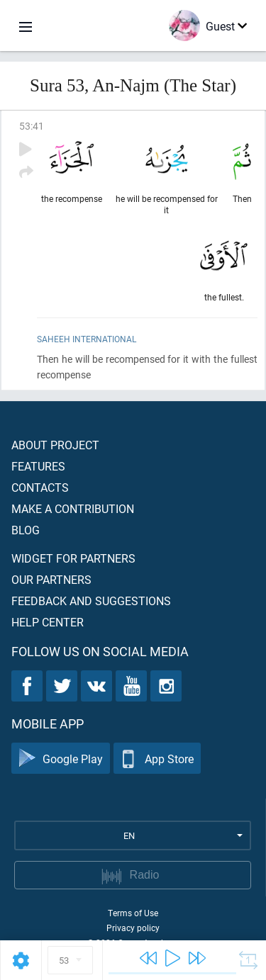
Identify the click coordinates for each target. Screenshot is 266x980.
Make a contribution (73, 508)
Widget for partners (73, 558)
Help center (48, 622)
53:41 (32, 126)
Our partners (51, 579)
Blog (26, 530)
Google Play (61, 759)
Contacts (40, 487)
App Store (157, 759)
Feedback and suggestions (91, 601)
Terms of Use (133, 913)
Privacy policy (133, 928)
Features (38, 466)
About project (55, 445)
